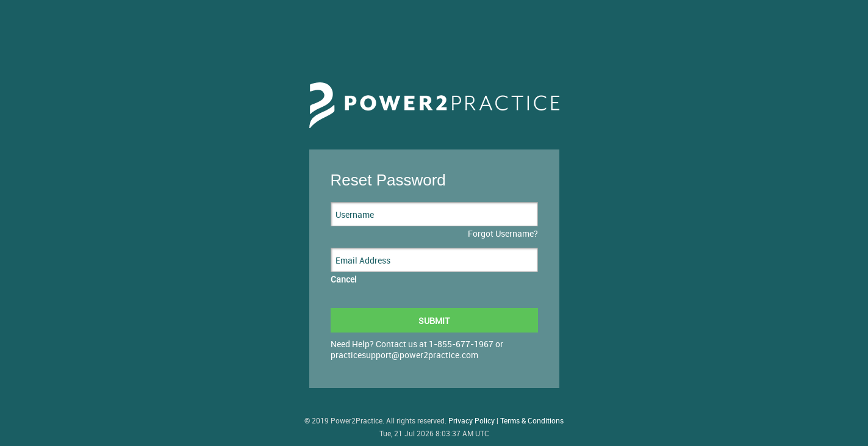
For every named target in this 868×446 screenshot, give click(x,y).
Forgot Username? (503, 233)
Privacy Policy (472, 421)
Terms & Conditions (532, 421)
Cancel (344, 279)
